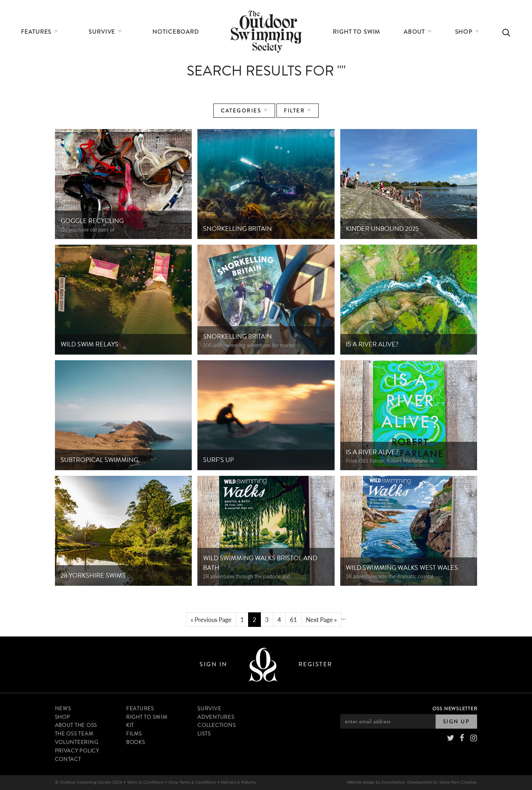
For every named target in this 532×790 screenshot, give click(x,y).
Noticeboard (176, 32)
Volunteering (77, 742)
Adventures (216, 717)
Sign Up (457, 722)
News (63, 708)
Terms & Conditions (145, 782)
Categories (244, 111)
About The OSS (76, 725)
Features (40, 32)
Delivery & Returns (238, 782)
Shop (467, 32)
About (418, 32)
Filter (298, 111)
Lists (204, 734)
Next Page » (321, 619)
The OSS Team (74, 734)
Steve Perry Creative (458, 782)
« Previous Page (211, 619)
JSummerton (393, 782)
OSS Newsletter (455, 708)
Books (136, 742)
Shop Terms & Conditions (192, 782)
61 (293, 619)
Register (315, 665)
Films (134, 734)
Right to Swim (357, 32)
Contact (68, 759)
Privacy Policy (77, 751)
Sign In (214, 665)
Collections (217, 725)
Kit (130, 725)
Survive (105, 32)
